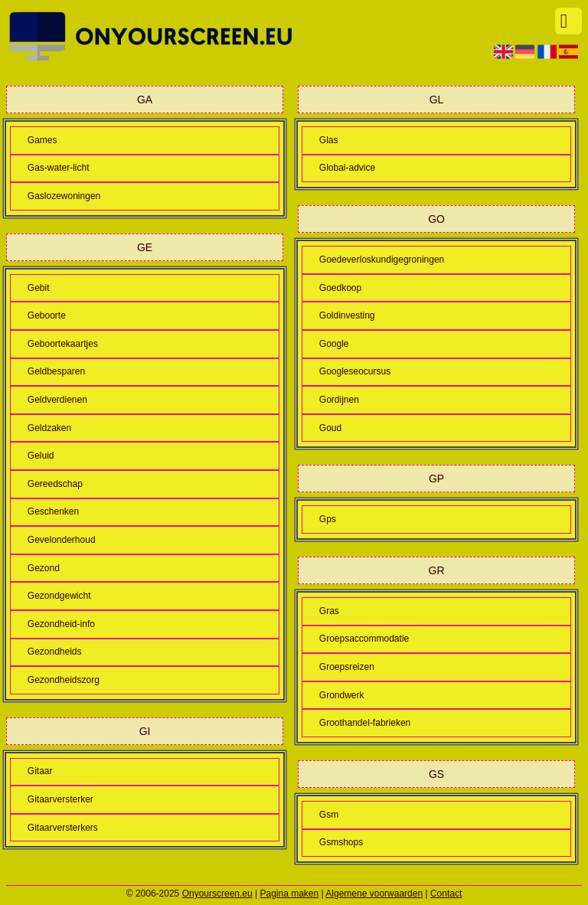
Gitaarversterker (60, 799)
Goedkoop (340, 288)
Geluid (41, 456)
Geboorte (47, 315)
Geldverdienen (57, 400)
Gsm (329, 815)
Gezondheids (55, 652)
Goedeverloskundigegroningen (382, 260)
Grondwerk (342, 695)
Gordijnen (339, 400)
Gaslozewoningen (64, 196)
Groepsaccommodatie (364, 639)
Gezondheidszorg (64, 680)
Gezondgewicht (59, 596)
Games (42, 140)
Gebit (39, 288)
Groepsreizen (347, 667)
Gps (328, 519)
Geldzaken (49, 428)
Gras (329, 611)
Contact (446, 894)
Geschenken (53, 511)
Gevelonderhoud (62, 540)
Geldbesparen (56, 371)
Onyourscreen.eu (217, 894)
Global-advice (347, 168)
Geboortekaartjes (63, 344)
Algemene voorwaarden (374, 894)
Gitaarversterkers (63, 828)
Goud (330, 428)
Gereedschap (55, 484)
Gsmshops (341, 842)
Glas (329, 140)
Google (334, 344)
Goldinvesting (347, 315)
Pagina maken (290, 894)
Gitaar (40, 771)
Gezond (44, 568)
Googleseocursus (355, 371)
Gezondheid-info (61, 624)
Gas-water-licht (59, 168)
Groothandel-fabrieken (365, 723)
